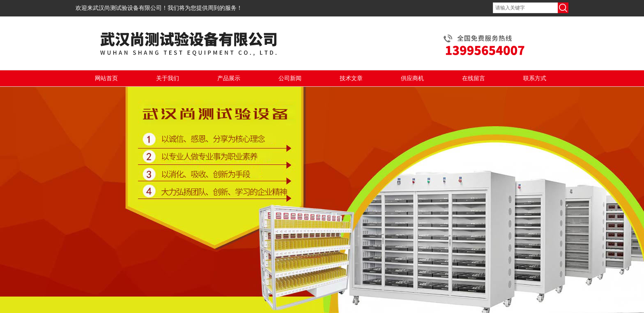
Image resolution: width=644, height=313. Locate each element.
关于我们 (168, 78)
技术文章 (351, 78)
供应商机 (412, 78)
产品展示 (229, 78)
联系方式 (535, 78)
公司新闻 (290, 78)
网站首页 (106, 78)
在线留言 (474, 78)
